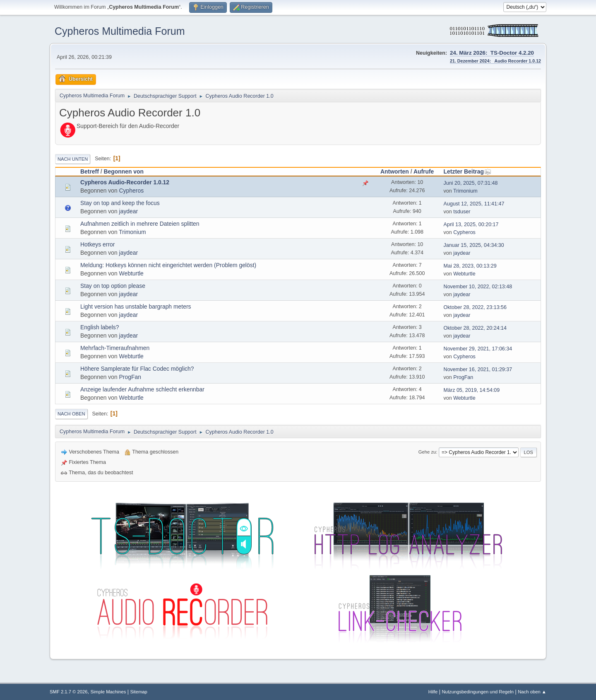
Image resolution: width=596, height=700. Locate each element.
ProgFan (130, 377)
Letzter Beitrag (467, 171)
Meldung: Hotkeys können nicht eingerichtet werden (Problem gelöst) (168, 265)
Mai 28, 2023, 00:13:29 (470, 266)
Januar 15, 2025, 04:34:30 (474, 245)
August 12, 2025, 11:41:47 (474, 204)
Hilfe (433, 692)
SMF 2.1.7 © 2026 (69, 692)
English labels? (100, 327)
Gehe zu (427, 452)
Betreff (90, 171)
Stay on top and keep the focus (120, 203)
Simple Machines (108, 692)
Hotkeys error (97, 244)
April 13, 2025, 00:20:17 (471, 224)
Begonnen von (124, 171)
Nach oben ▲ (532, 692)
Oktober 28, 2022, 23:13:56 (475, 307)
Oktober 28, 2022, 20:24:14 (475, 328)
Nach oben (71, 414)
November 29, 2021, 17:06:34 (478, 349)
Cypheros (132, 191)
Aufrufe (424, 171)
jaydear (129, 211)
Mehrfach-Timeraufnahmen (115, 348)
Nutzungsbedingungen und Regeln (478, 692)
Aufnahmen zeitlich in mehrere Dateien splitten (140, 224)
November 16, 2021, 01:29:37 (478, 369)
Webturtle (131, 273)
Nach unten (73, 159)
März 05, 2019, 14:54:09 (472, 390)
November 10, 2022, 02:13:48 (478, 287)
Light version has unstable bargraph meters (136, 307)
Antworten (395, 171)
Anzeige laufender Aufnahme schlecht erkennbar (142, 389)
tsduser (462, 212)
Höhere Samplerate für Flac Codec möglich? (137, 369)
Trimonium (465, 191)
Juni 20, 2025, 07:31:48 (471, 183)
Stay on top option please (113, 286)
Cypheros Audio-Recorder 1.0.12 (125, 182)
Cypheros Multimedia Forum (120, 31)
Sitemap (139, 692)
